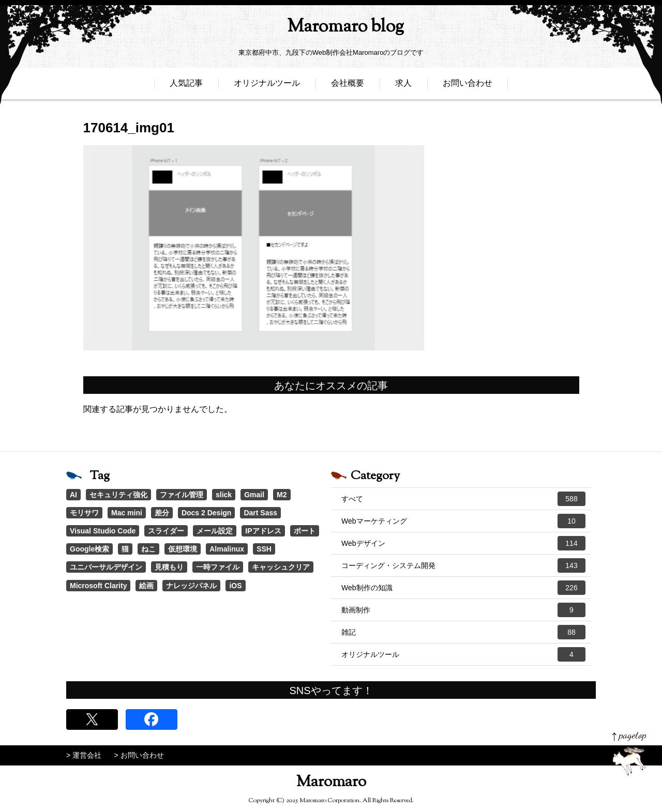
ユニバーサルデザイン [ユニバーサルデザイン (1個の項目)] (106, 567)
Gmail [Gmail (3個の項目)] (254, 495)
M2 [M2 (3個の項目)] (282, 495)
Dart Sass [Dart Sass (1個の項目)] (260, 513)
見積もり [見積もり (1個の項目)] (169, 567)
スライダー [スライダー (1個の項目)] (166, 531)
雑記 (463, 632)
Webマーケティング (463, 521)
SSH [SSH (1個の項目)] (264, 549)
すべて (463, 499)
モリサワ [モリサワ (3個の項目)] (84, 513)
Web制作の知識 (463, 588)
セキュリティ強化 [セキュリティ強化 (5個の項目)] (118, 495)
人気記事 (186, 87)
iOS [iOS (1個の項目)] (235, 586)
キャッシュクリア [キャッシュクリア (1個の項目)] (281, 567)
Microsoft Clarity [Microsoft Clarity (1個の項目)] (98, 586)
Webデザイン (463, 543)
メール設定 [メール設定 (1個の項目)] (215, 531)
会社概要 (348, 87)
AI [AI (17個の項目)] (73, 495)
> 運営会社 (84, 755)
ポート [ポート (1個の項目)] (305, 531)
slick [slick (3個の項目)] (224, 495)
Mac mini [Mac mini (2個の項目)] (127, 513)
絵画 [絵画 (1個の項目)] (146, 586)
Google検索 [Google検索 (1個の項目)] (89, 549)
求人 (403, 87)
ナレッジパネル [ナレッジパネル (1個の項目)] (191, 586)
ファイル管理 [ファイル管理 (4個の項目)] (182, 495)
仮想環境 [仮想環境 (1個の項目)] (183, 549)
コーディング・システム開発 (463, 565)
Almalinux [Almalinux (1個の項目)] (227, 549)
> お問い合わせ (139, 755)
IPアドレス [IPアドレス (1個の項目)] (263, 531)
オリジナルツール (267, 87)
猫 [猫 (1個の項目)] (125, 549)
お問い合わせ (468, 87)
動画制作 (463, 610)
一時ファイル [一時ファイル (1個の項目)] (218, 567)
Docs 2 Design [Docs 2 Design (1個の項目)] (206, 513)
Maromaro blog (331, 29)
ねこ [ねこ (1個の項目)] (148, 549)
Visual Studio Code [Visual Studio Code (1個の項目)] (103, 531)
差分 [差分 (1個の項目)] (162, 513)
